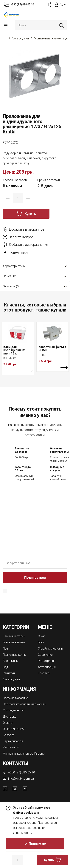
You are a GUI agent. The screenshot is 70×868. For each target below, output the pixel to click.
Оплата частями (14, 729)
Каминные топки (14, 636)
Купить (30, 214)
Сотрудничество (14, 710)
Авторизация (47, 667)
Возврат (9, 735)
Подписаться (35, 578)
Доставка (10, 717)
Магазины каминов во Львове (24, 754)
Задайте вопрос (21, 237)
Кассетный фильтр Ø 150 (52, 349)
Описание (10, 276)
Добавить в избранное (27, 229)
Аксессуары (20, 38)
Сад (5, 667)
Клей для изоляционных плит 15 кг (14, 350)
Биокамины (11, 661)
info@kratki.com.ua (21, 779)
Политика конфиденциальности (24, 704)
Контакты (44, 673)
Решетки (9, 673)
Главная (5, 38)
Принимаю (37, 843)
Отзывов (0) (11, 286)
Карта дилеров (13, 741)
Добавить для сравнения (28, 245)
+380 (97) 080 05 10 (22, 772)
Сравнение (45, 655)
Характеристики (14, 266)
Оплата (8, 723)
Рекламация (11, 747)
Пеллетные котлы (15, 655)
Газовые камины (14, 642)
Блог (41, 642)
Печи (6, 649)
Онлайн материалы (51, 649)
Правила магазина (15, 698)
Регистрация (47, 661)
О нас (42, 636)
